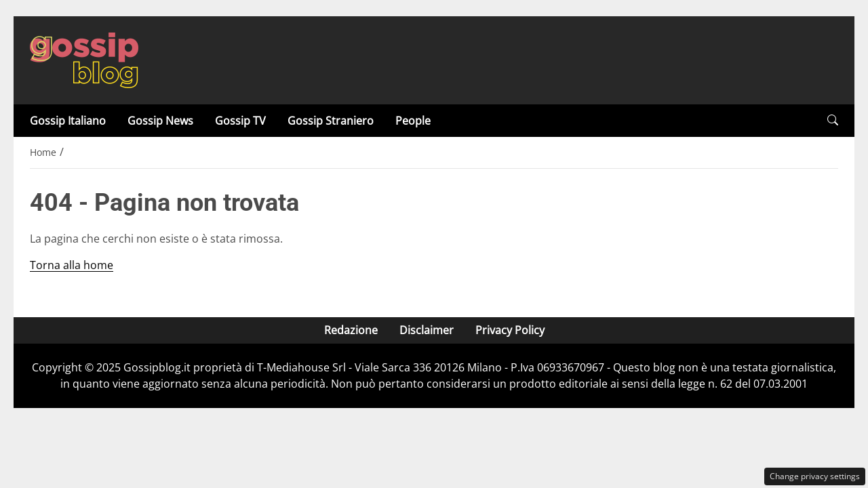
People (413, 121)
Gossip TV (240, 121)
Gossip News (160, 121)
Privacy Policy (510, 330)
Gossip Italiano (68, 121)
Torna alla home (72, 265)
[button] (833, 120)
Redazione (351, 330)
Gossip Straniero (331, 121)
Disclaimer (427, 330)
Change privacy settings (815, 476)
